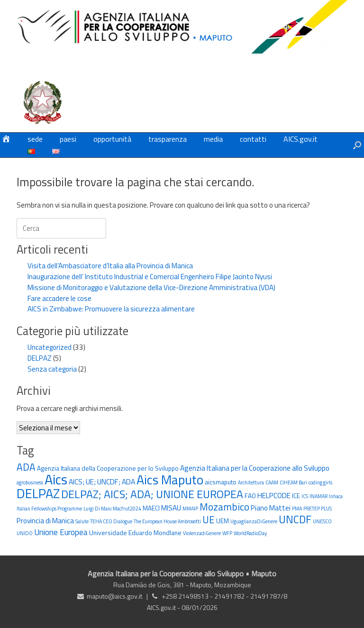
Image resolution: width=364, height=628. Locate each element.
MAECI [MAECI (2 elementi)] (151, 508)
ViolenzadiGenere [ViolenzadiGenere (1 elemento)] (202, 533)
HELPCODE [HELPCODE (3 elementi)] (274, 495)
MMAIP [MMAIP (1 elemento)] (190, 509)
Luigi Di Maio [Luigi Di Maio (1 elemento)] (97, 509)
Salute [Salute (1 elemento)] (82, 521)
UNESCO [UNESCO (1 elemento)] (322, 521)
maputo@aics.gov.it (114, 596)
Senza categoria (52, 369)
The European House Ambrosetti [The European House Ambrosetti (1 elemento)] (167, 521)
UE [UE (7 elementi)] (209, 520)
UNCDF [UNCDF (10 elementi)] (295, 519)
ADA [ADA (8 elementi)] (26, 467)
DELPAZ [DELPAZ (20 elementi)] (38, 493)
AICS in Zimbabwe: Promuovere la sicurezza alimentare (111, 309)
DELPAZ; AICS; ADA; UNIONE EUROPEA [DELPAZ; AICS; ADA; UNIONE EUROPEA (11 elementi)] (152, 494)
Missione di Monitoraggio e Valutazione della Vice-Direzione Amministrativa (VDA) (151, 287)
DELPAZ (40, 358)
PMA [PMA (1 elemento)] (297, 509)
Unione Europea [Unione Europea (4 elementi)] (61, 532)
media (213, 139)
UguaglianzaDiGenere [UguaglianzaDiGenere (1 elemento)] (254, 521)
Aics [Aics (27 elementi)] (56, 479)
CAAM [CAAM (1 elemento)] (272, 482)
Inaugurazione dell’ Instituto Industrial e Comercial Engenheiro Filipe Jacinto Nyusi (150, 277)
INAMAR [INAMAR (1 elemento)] (318, 496)
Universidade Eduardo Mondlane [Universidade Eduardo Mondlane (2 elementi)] (135, 533)
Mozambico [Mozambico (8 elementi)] (224, 507)
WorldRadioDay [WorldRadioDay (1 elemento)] (250, 533)
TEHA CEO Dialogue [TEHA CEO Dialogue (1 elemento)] (111, 521)
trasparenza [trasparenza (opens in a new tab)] (168, 139)
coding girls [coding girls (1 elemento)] (320, 482)
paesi (68, 139)
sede (35, 139)
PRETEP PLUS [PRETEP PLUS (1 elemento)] (318, 509)
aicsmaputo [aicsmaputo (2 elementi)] (221, 482)
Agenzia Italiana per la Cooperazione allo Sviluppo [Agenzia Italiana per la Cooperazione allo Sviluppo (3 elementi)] (255, 468)
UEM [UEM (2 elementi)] (223, 521)
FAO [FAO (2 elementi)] (250, 496)
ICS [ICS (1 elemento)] (305, 496)
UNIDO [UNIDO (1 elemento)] (25, 533)
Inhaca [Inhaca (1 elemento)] (336, 496)
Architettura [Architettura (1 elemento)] (251, 482)
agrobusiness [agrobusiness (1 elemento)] (30, 482)
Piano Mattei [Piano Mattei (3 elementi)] (271, 508)
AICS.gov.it (300, 139)
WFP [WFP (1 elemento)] (227, 533)
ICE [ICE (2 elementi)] (296, 496)
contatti (253, 139)
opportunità (112, 139)
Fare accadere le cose (59, 298)
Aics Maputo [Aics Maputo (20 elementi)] (170, 480)
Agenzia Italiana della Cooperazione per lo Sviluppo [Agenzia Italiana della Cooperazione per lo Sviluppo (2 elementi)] (108, 468)
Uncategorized (50, 347)
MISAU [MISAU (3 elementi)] (171, 508)
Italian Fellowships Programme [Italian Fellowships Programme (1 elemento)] (49, 509)
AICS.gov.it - (164, 607)
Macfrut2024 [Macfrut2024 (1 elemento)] (127, 509)
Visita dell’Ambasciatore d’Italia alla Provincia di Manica (110, 266)
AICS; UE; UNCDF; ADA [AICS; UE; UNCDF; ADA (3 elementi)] (102, 482)
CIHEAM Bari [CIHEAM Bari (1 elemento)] (293, 482)
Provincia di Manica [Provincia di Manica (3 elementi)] (45, 520)
